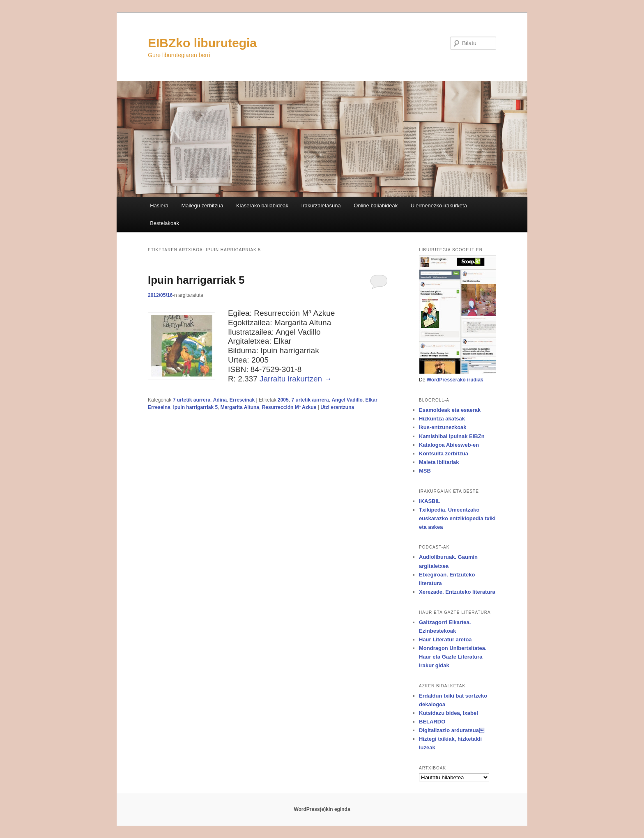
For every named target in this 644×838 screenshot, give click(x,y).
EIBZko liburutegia (202, 43)
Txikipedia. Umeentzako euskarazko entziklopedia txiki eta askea (457, 518)
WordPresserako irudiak (455, 380)
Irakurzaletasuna (321, 205)
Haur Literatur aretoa (445, 639)
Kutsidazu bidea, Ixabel (448, 713)
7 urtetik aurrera (192, 400)
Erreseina (159, 407)
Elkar (371, 400)
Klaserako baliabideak (262, 205)
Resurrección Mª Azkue (289, 407)
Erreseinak (242, 400)
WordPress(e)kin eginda (322, 809)
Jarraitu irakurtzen (296, 379)
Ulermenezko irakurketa (439, 205)
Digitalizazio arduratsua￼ (452, 730)
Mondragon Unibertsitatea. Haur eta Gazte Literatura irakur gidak (453, 657)
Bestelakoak (164, 223)
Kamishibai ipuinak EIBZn (452, 436)
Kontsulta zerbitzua (444, 453)
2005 (283, 400)
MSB (425, 471)
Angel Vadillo (347, 400)
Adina (220, 400)
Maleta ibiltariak (439, 462)
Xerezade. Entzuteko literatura (457, 592)
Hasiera (159, 205)
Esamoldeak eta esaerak (450, 410)
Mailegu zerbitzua (202, 205)
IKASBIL (430, 501)
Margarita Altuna (240, 407)
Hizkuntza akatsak (442, 419)
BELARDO (432, 722)
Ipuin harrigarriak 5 (196, 280)
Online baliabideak (376, 205)
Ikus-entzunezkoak (443, 427)
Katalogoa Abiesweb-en (449, 445)
